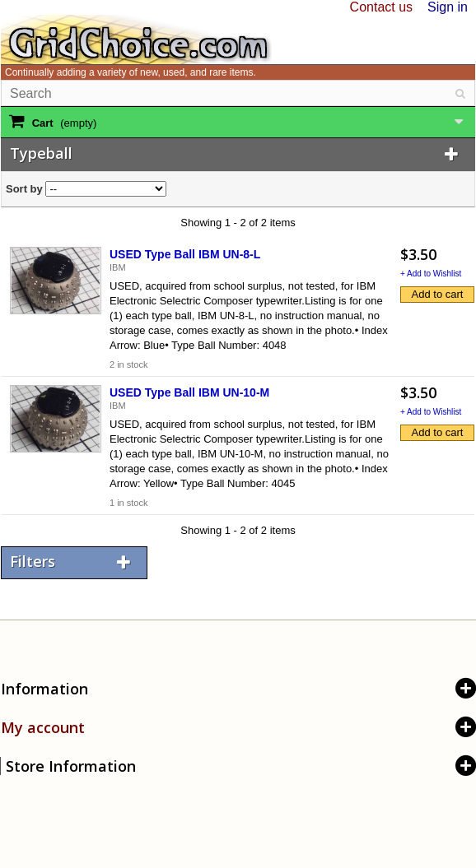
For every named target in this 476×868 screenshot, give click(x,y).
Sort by (24, 189)
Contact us (381, 7)
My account (43, 727)
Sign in (448, 7)
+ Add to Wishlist (431, 274)
